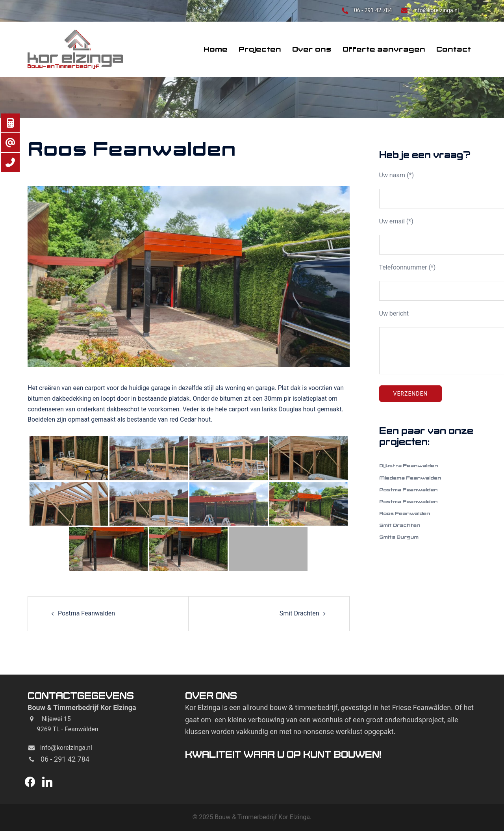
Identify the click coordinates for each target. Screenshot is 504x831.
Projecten (260, 49)
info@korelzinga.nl (436, 10)
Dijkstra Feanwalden (409, 466)
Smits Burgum (399, 537)
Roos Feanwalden (405, 513)
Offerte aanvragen (384, 49)
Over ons (312, 49)
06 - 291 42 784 (374, 10)
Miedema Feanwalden (410, 478)
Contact (454, 49)
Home (216, 49)
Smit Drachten (299, 613)
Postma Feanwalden (86, 613)
